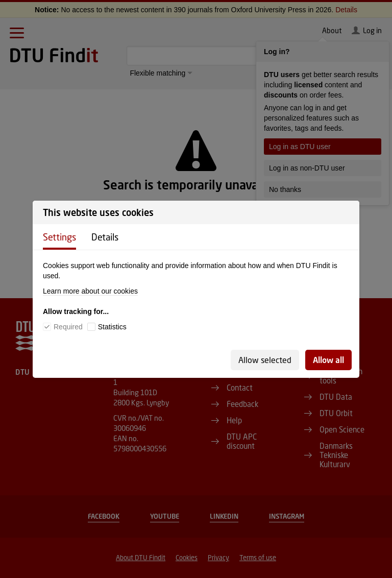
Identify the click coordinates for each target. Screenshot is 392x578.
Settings (59, 237)
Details (105, 237)
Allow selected (265, 360)
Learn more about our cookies (90, 291)
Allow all (328, 360)
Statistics (112, 327)
